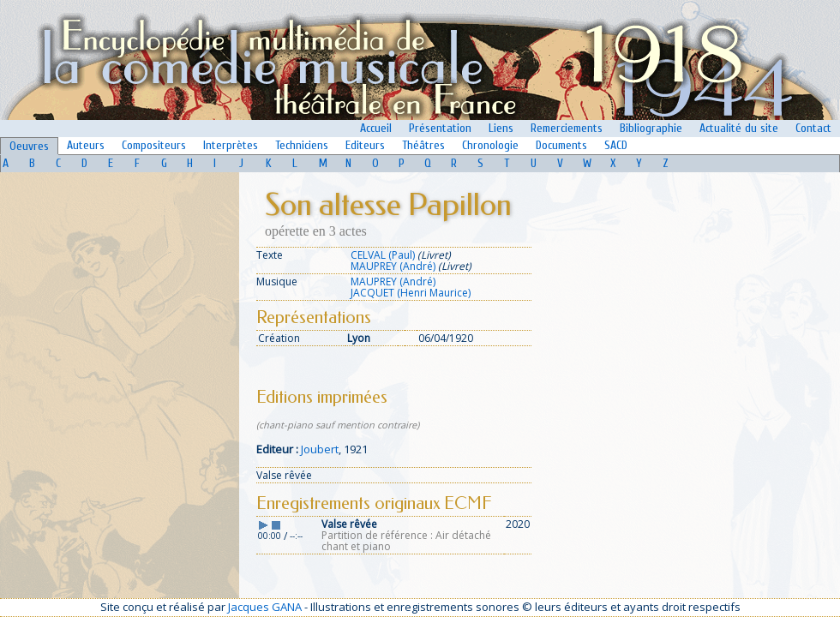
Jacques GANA (265, 607)
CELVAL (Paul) (383, 255)
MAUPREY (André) (393, 266)
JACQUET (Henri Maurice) (411, 293)
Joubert (320, 449)
